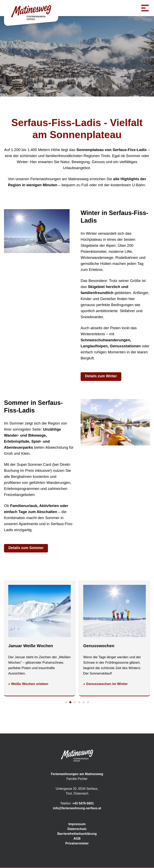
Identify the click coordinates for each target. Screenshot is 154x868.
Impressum (77, 824)
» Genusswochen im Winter (105, 684)
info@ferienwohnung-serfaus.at (77, 808)
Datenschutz (77, 829)
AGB (77, 839)
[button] (66, 702)
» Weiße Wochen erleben (28, 684)
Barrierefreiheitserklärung (77, 834)
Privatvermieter (77, 844)
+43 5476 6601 (83, 804)
